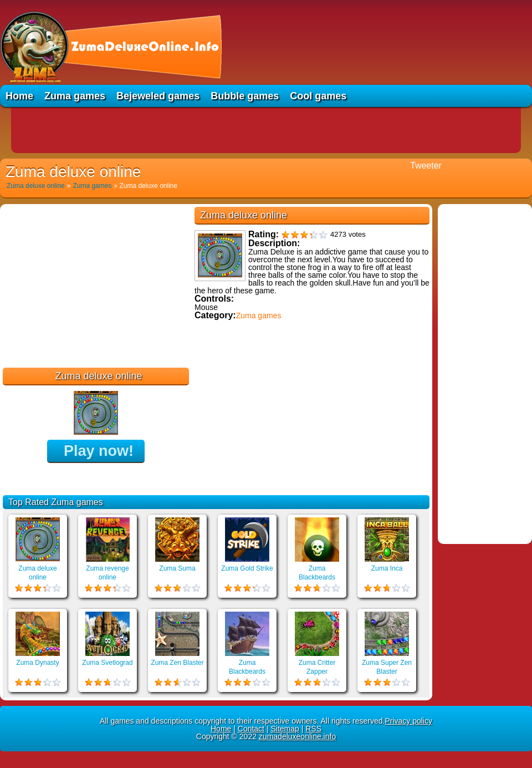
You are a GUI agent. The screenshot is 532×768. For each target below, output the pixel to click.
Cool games (318, 96)
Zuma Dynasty (37, 663)
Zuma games (75, 96)
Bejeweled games (158, 96)
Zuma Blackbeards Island (317, 577)
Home (19, 96)
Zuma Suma (177, 568)
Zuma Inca (387, 568)
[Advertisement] (266, 129)
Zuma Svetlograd (107, 663)
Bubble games (245, 96)
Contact (251, 729)
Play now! (99, 451)
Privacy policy (408, 721)
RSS (313, 729)
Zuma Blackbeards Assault (247, 672)
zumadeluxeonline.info (297, 736)
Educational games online (242, 372)
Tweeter (426, 166)
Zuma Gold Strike (247, 568)
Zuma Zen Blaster (177, 663)
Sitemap (285, 729)
